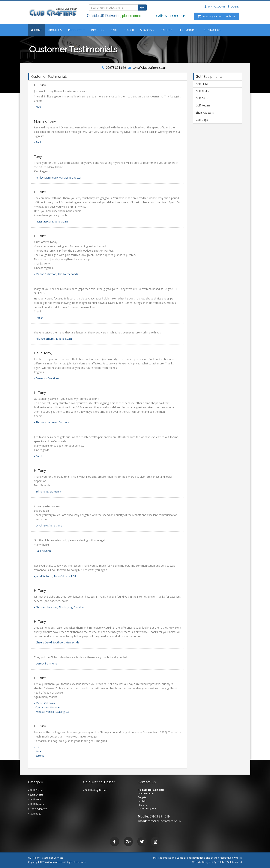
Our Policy (34, 858)
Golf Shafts (202, 91)
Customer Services (53, 858)
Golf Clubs (202, 84)
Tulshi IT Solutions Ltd (230, 862)
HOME (36, 30)
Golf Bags (202, 120)
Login (233, 6)
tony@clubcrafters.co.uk (150, 68)
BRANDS (98, 30)
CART (114, 30)
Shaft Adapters (205, 113)
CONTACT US (212, 30)
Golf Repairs (203, 105)
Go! (142, 7)
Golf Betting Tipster (96, 790)
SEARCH (129, 30)
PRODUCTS (76, 30)
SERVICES (147, 30)
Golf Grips (202, 98)
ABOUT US (55, 30)
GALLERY (166, 30)
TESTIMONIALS (188, 30)
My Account (215, 6)
